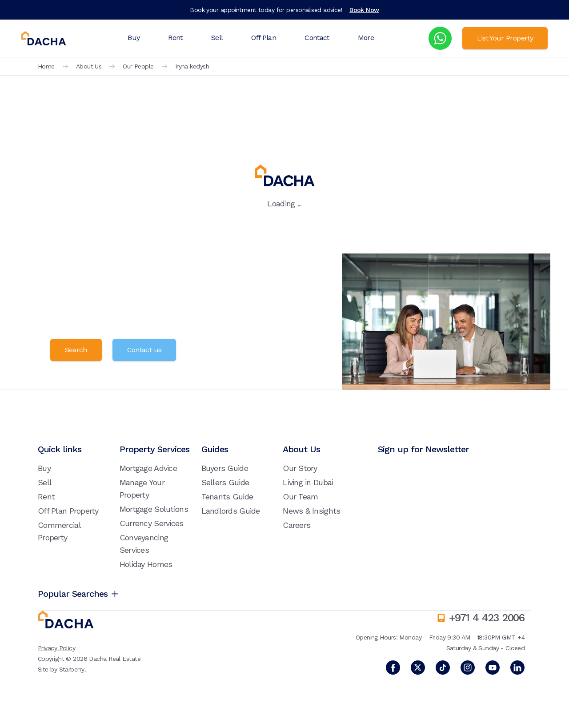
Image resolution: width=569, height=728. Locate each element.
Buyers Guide (225, 468)
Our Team (300, 497)
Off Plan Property (68, 511)
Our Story (300, 468)
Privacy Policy (56, 648)
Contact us (144, 350)
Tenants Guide (227, 497)
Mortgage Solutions (154, 509)
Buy (134, 38)
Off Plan (264, 38)
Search (76, 350)
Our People (138, 66)
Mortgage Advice (148, 468)
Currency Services (152, 523)
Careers (297, 525)
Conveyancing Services (144, 544)
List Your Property (505, 38)
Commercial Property (59, 531)
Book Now (364, 10)
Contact (317, 38)
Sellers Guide (225, 482)
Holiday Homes (146, 564)
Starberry (72, 669)
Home (46, 66)
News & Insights (311, 511)
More (366, 38)
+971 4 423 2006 (487, 618)
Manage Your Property (142, 489)
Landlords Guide (231, 511)
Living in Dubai (308, 482)
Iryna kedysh (192, 66)
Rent (175, 38)
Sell (217, 38)
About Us (89, 66)
